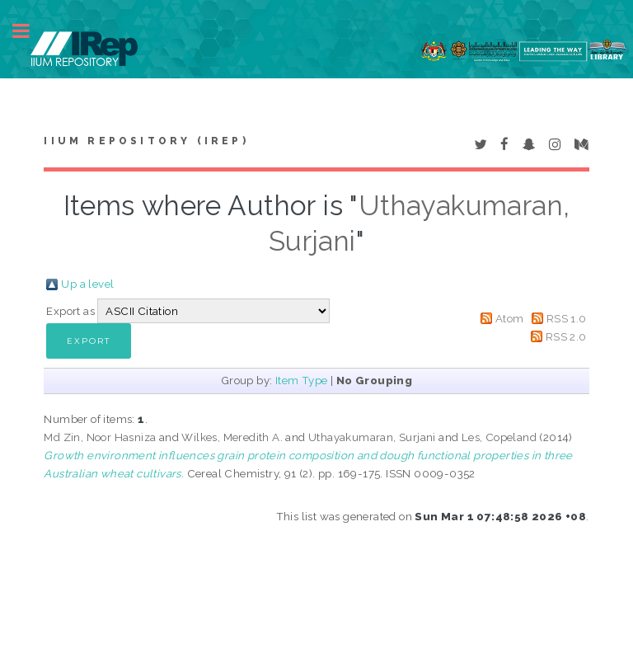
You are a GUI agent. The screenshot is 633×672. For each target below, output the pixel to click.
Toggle (30, 31)
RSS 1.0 (567, 318)
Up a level (87, 284)
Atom (510, 318)
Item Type (302, 380)
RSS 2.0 (566, 336)
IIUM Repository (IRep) (146, 141)
